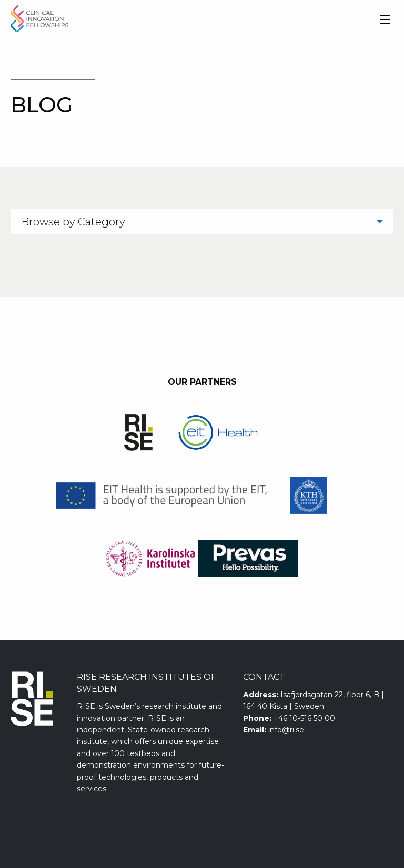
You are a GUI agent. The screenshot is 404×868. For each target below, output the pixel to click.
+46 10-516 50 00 (304, 718)
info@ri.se (286, 730)
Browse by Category (73, 222)
